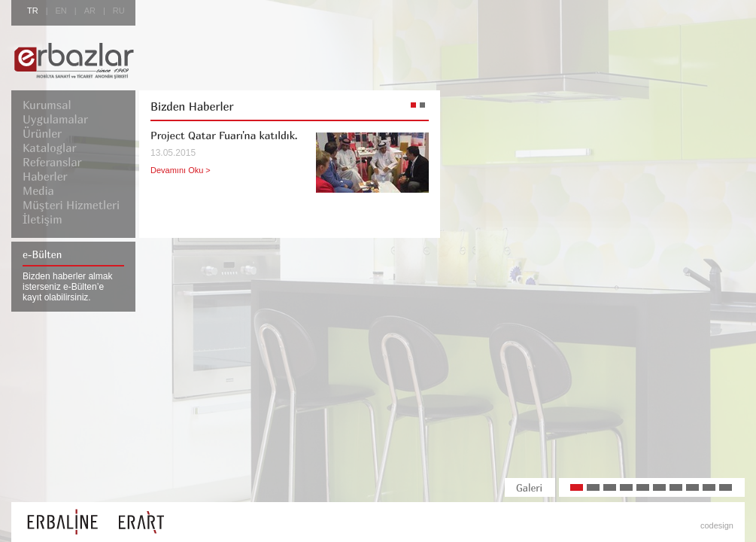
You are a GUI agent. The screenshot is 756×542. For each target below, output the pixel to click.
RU (119, 11)
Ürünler (42, 133)
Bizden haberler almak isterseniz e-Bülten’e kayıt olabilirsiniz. (67, 287)
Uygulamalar (55, 119)
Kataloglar (49, 148)
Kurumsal (47, 105)
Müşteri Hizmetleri (71, 205)
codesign (717, 525)
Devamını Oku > (181, 170)
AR (90, 11)
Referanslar (52, 162)
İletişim (43, 219)
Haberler (45, 176)
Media (38, 190)
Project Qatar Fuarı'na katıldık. (224, 135)
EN (61, 11)
